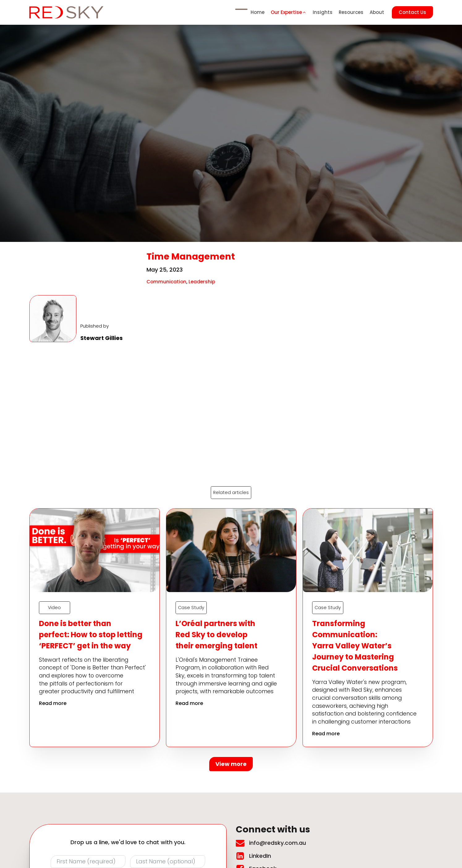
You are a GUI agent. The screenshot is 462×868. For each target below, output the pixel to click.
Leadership (202, 282)
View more (231, 764)
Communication (166, 282)
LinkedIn (260, 856)
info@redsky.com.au (278, 843)
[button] (289, 12)
